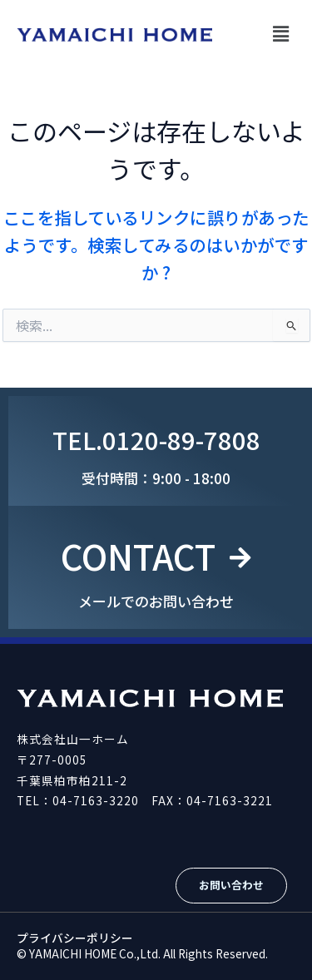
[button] (281, 33)
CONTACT (138, 555)
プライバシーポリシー (75, 938)
